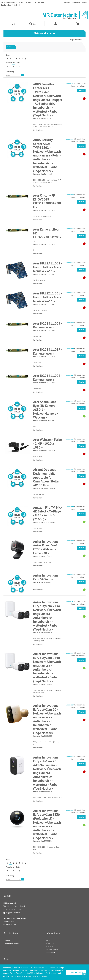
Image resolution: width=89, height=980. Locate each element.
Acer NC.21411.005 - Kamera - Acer (48, 325)
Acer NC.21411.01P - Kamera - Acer (47, 351)
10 (10, 66)
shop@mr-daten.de (13, 913)
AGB (49, 940)
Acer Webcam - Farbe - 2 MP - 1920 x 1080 (47, 443)
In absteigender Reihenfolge (22, 75)
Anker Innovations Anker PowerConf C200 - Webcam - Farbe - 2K (46, 547)
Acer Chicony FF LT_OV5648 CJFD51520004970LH (47, 201)
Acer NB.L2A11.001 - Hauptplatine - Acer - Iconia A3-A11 (48, 267)
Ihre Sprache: (6, 5)
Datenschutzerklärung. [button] (41, 976)
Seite (8, 55)
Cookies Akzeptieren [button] (76, 972)
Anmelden (67, 2)
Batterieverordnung (12, 943)
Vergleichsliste (75, 40)
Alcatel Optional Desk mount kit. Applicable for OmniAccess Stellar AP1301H (46, 477)
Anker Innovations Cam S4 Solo (46, 577)
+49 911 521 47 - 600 (36, 2)
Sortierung (10, 72)
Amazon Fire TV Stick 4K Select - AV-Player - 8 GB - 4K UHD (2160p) (48, 513)
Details (81, 91)
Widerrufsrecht (52, 950)
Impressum (51, 953)
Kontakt (85, 2)
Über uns (50, 943)
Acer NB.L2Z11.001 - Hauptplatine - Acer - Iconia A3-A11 (47, 297)
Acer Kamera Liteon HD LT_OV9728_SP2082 (47, 233)
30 (16, 66)
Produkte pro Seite (13, 63)
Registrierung (76, 2)
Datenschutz (52, 946)
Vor (25, 59)
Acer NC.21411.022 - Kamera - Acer (48, 378)
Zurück (7, 59)
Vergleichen (37, 130)
